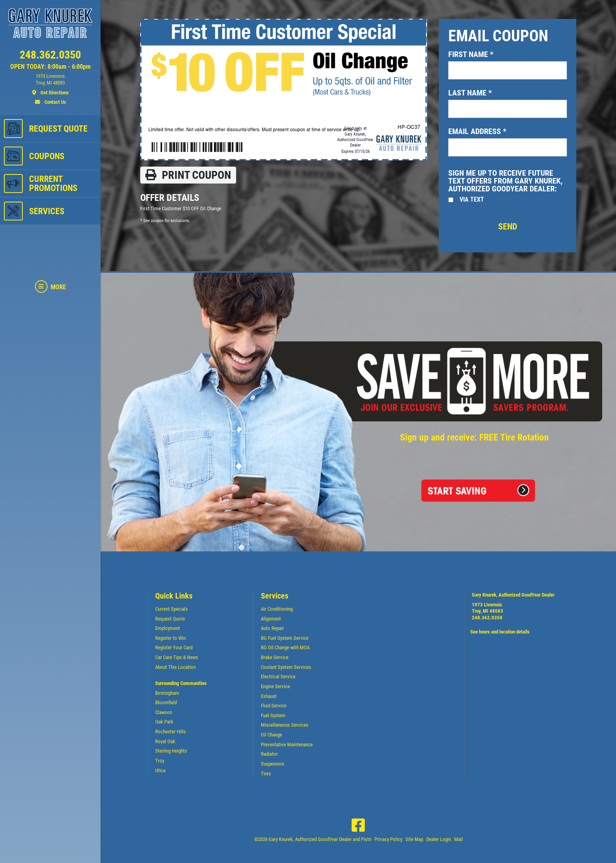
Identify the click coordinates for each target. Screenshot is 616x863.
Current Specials (171, 609)
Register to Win (170, 638)
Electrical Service (278, 677)
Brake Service (275, 657)
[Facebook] (358, 825)
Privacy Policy (388, 839)
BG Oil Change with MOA (285, 647)
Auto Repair (272, 628)
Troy (160, 761)
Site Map (414, 839)
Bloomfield (166, 702)
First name (471, 54)
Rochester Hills (170, 732)
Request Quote (170, 619)
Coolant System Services (286, 667)
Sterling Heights (171, 751)
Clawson (164, 712)
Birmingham (167, 693)
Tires (266, 774)
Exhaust (269, 696)
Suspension (272, 764)
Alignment (271, 619)
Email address (477, 131)
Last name (470, 93)
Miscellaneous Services (285, 725)
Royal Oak (165, 741)
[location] (50, 84)
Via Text (472, 199)
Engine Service (275, 686)
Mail (458, 839)
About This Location (175, 667)
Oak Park (164, 722)
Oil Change (271, 735)
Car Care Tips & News (177, 657)
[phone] (50, 57)
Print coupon (188, 175)
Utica (160, 770)
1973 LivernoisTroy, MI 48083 (488, 608)
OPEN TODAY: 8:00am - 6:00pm (50, 67)
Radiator (269, 754)
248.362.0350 (487, 618)
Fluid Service (274, 706)
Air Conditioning (277, 609)
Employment (168, 628)
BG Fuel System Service (285, 638)
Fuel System (273, 715)
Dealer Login (439, 839)
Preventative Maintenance (287, 745)
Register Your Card (174, 647)
